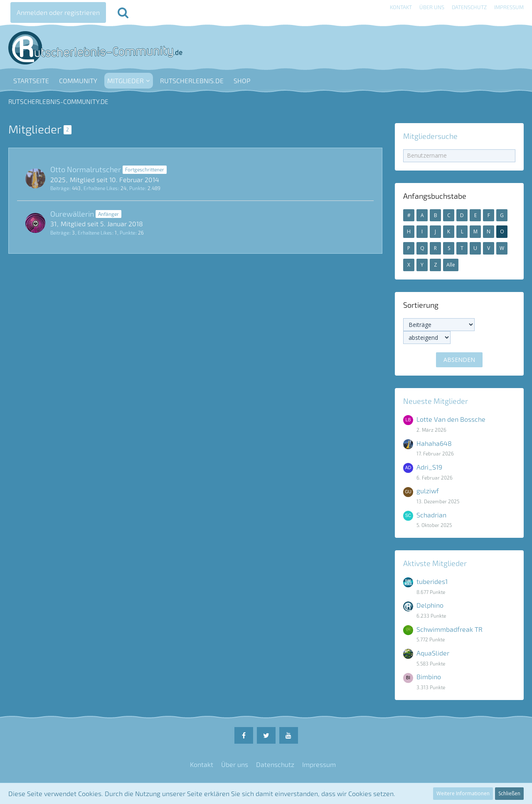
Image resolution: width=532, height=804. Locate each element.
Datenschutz (469, 7)
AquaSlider (433, 653)
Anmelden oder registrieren (58, 12)
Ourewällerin (72, 214)
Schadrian (431, 515)
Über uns (432, 7)
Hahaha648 (434, 443)
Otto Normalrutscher (86, 169)
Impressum (509, 7)
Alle (451, 265)
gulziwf (428, 491)
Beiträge (60, 188)
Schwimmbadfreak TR (449, 629)
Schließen (509, 793)
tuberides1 (432, 581)
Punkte (137, 188)
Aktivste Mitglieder (435, 563)
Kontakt (401, 7)
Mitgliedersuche (430, 136)
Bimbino (429, 677)
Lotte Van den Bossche (451, 419)
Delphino (430, 605)
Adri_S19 (429, 467)
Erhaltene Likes (101, 188)
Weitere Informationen (463, 793)
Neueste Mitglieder (436, 401)
